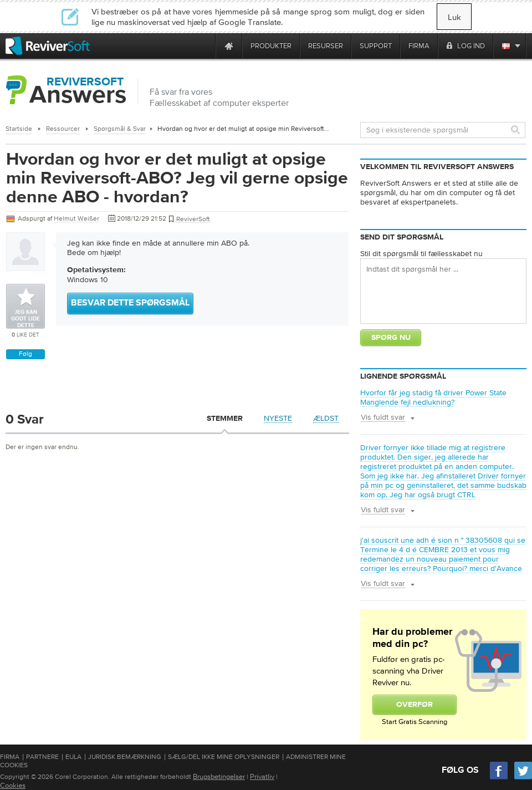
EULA (73, 757)
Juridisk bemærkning (125, 757)
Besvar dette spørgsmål (130, 303)
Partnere (42, 757)
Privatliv (262, 776)
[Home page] (229, 46)
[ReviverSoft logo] (48, 46)
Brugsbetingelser (219, 776)
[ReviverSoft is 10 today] (204, 46)
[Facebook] (499, 778)
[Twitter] (523, 778)
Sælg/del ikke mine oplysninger (224, 757)
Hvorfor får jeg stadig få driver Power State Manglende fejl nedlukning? (433, 397)
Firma (10, 757)
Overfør (415, 705)
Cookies (13, 785)
